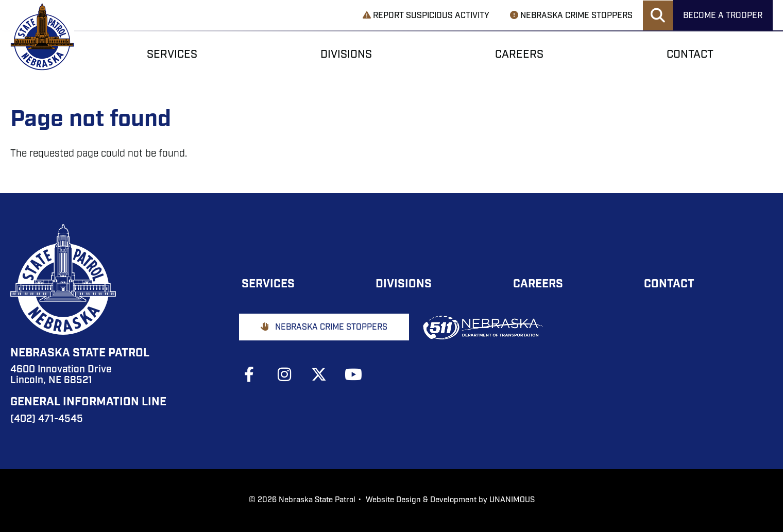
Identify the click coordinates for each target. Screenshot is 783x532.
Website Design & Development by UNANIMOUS (450, 500)
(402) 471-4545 (47, 419)
